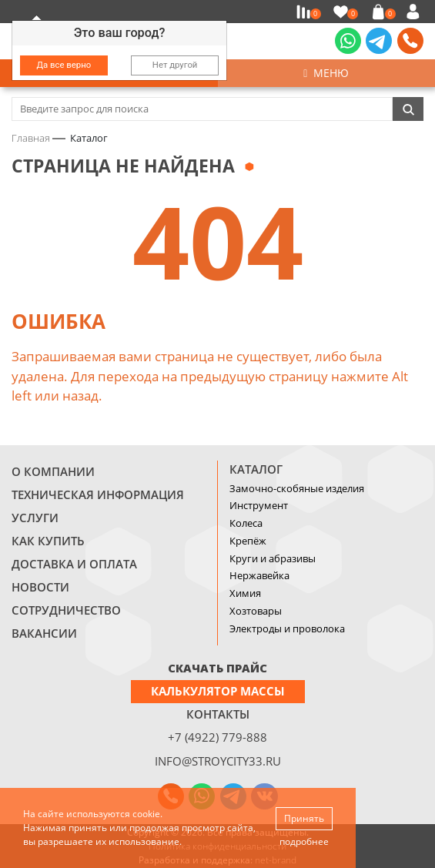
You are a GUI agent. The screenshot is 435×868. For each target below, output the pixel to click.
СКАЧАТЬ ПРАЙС (217, 668)
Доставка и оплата (74, 564)
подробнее (304, 841)
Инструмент (259, 505)
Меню (326, 73)
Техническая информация (98, 494)
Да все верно (64, 65)
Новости (40, 587)
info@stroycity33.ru (218, 761)
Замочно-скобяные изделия (297, 488)
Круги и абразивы (273, 558)
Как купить (48, 541)
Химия (245, 593)
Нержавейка (259, 575)
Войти (415, 12)
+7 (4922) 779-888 (217, 737)
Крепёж (248, 541)
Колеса (246, 523)
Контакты (218, 714)
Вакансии (44, 633)
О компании (53, 471)
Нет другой (175, 65)
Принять (304, 818)
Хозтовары (256, 611)
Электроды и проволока (287, 628)
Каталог (256, 469)
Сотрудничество (66, 610)
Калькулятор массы (218, 691)
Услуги (35, 518)
